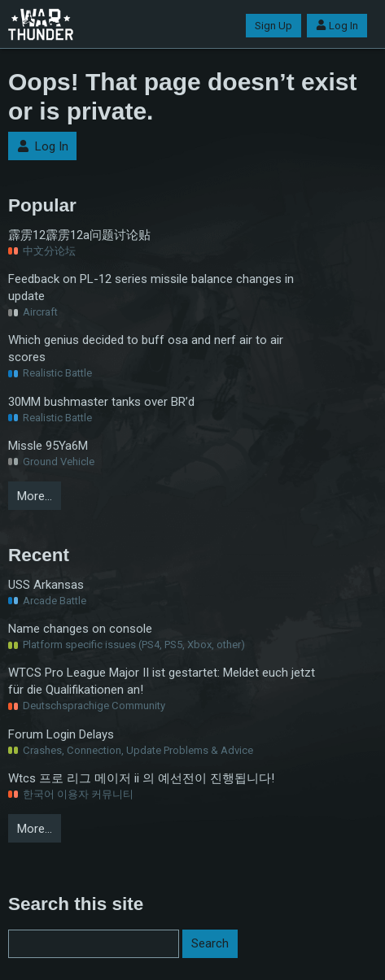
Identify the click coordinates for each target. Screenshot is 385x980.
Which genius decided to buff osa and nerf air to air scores (146, 348)
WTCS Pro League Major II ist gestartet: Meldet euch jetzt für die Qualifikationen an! (162, 681)
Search (210, 943)
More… (35, 496)
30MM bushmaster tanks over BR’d (101, 402)
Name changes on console (80, 629)
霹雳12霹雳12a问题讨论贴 (79, 235)
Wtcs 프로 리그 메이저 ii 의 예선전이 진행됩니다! (141, 778)
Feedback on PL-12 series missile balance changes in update (151, 287)
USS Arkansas (46, 585)
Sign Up (273, 26)
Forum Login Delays (61, 734)
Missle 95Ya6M (48, 446)
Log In (337, 26)
